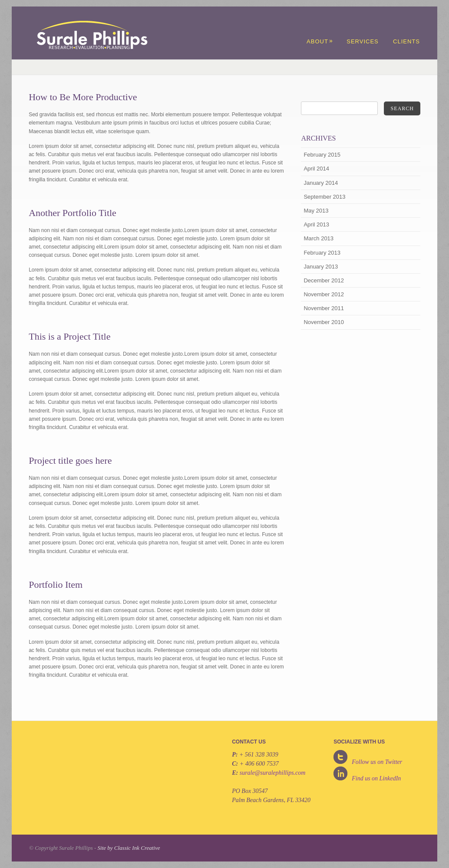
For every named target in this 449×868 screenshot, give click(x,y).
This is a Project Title (69, 336)
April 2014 (316, 169)
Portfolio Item (56, 585)
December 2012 (324, 280)
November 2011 (324, 308)
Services (363, 41)
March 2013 (319, 238)
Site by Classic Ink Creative (129, 848)
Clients (406, 41)
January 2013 (321, 267)
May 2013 (316, 211)
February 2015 (322, 155)
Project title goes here (70, 460)
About (320, 41)
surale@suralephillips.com (273, 773)
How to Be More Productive (83, 97)
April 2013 (316, 224)
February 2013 (322, 253)
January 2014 (321, 183)
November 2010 (324, 322)
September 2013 (324, 197)
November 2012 (324, 294)
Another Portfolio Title (73, 213)
